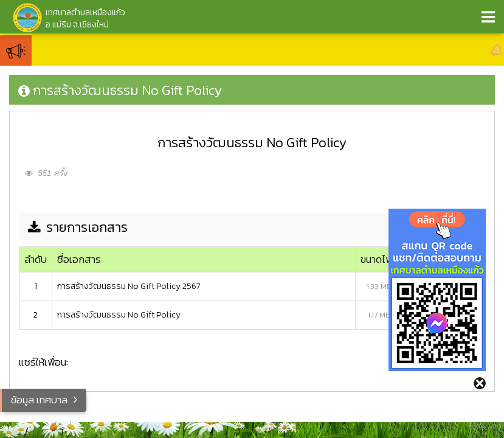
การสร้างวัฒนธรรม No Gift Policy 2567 (129, 286)
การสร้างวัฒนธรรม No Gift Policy (119, 315)
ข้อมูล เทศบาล (39, 400)
